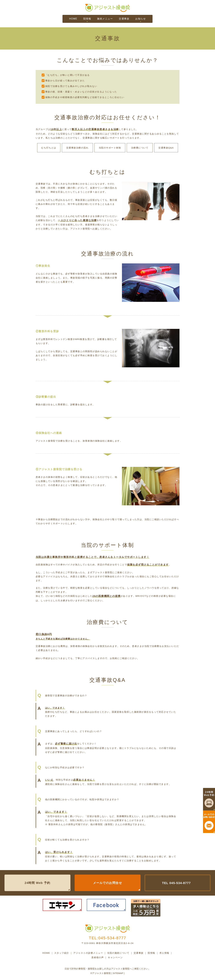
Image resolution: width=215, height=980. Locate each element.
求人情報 (164, 953)
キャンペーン (115, 957)
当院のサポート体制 (110, 148)
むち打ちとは (49, 148)
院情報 (87, 19)
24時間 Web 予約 (37, 883)
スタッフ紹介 (62, 953)
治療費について (140, 148)
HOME (73, 19)
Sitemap (118, 973)
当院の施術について (118, 953)
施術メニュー (105, 19)
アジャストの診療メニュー (88, 953)
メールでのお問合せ (108, 883)
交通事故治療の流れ (77, 148)
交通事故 (124, 19)
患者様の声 (98, 957)
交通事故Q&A (166, 148)
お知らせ (141, 19)
